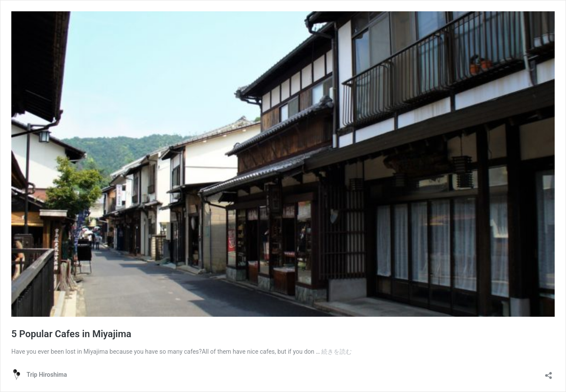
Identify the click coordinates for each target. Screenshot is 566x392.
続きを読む (337, 352)
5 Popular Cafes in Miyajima (71, 334)
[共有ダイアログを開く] (549, 373)
